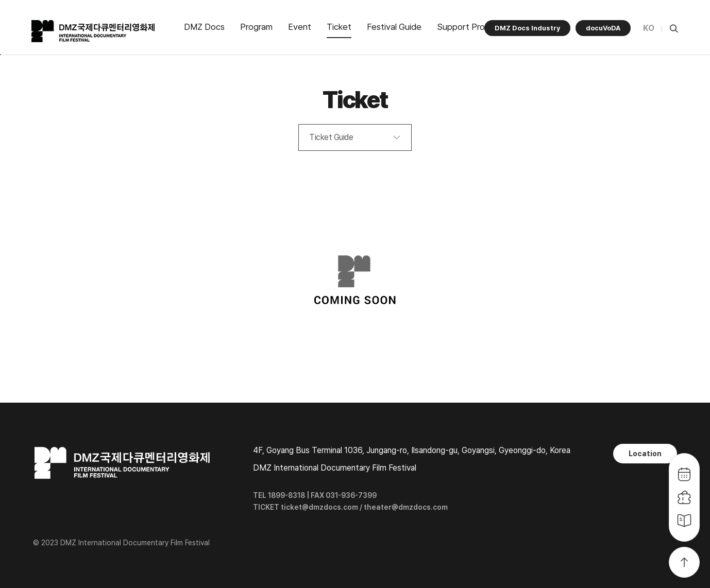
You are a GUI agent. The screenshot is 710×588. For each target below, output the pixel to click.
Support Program (470, 27)
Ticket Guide (331, 137)
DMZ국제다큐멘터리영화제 (94, 31)
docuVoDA (603, 28)
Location (645, 454)
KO (649, 28)
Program (256, 27)
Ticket (339, 27)
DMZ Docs (204, 27)
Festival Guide (394, 27)
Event (300, 27)
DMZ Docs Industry (527, 28)
